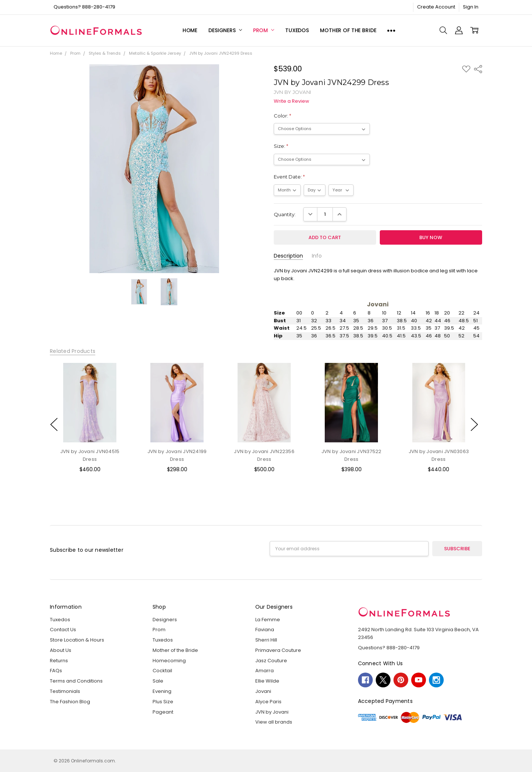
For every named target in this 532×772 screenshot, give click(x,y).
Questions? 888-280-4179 (84, 7)
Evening (162, 691)
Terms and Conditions (76, 681)
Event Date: (289, 177)
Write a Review (291, 101)
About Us (61, 650)
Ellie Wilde (267, 681)
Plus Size (163, 702)
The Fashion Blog (70, 702)
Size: (281, 146)
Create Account (436, 7)
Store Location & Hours (77, 640)
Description (288, 256)
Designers (225, 30)
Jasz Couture (271, 661)
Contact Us (63, 630)
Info (317, 256)
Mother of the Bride (348, 30)
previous (54, 425)
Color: (282, 116)
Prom (264, 30)
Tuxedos (297, 30)
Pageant (163, 712)
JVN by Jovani (272, 712)
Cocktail (162, 671)
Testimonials (65, 691)
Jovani (263, 691)
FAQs (56, 671)
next (474, 425)
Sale (158, 681)
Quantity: (285, 214)
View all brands (274, 722)
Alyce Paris (268, 702)
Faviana (265, 630)
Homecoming (169, 661)
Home (190, 30)
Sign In (471, 7)
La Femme (268, 620)
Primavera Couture (278, 650)
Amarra (265, 671)
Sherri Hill (266, 640)
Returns (59, 661)
